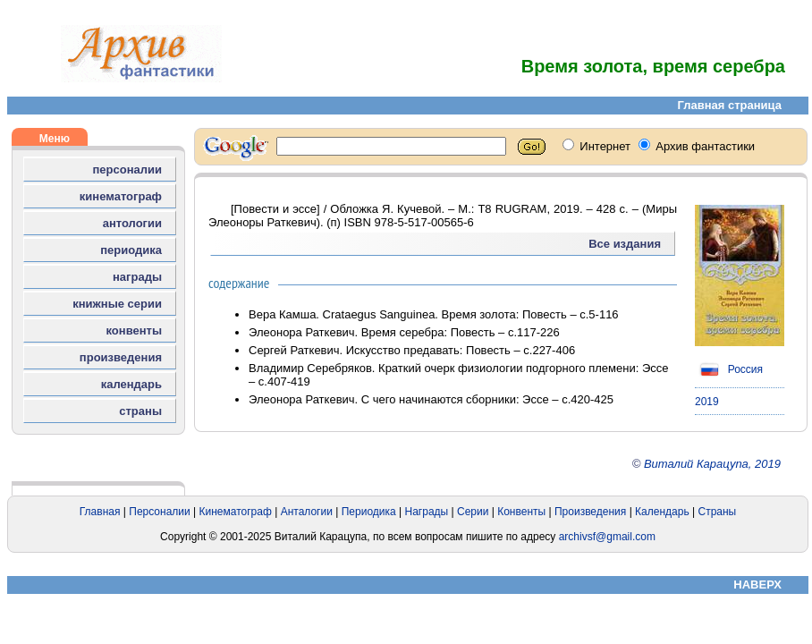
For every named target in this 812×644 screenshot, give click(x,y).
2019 (707, 402)
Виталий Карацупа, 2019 (712, 464)
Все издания (625, 244)
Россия (729, 369)
